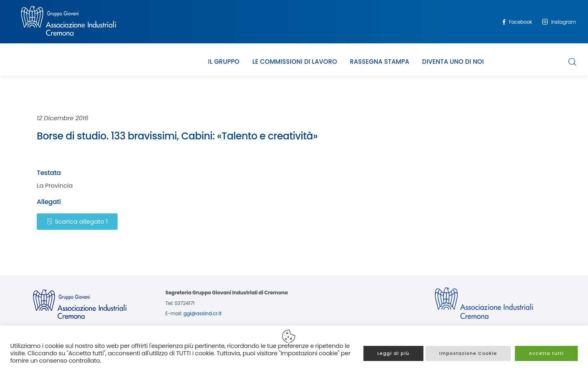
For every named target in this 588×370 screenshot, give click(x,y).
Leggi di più (393, 353)
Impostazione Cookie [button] (468, 353)
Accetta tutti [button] (546, 353)
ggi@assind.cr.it (202, 313)
